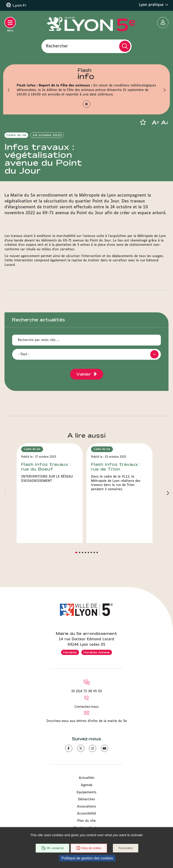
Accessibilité (86, 814)
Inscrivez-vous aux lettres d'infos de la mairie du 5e (87, 721)
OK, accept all (52, 848)
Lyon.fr (20, 5)
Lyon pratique (154, 5)
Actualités (87, 778)
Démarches (86, 799)
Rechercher (57, 46)
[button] (9, 90)
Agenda (87, 785)
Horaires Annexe (97, 652)
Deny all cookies (89, 848)
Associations (87, 807)
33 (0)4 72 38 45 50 (87, 691)
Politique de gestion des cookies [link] (87, 858)
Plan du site (86, 821)
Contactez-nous (87, 707)
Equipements (86, 792)
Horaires (70, 652)
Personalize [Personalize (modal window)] (126, 848)
